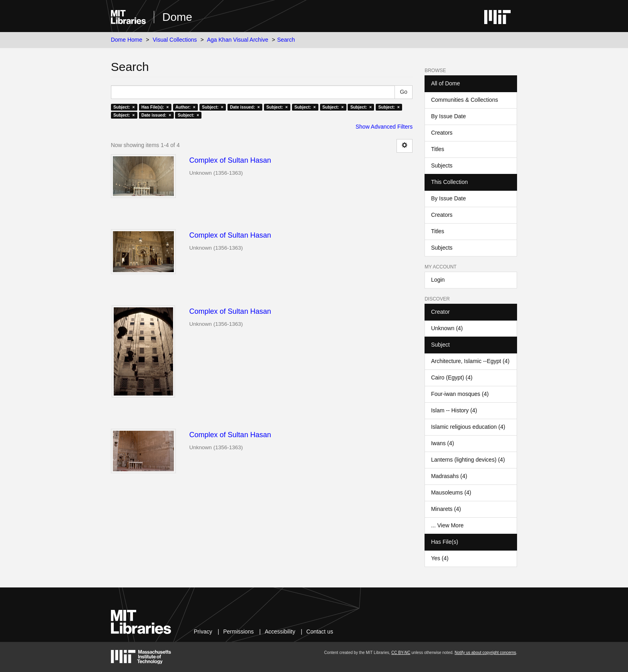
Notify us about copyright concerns (485, 653)
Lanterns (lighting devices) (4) (468, 460)
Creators (442, 133)
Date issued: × (245, 107)
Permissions (238, 632)
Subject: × (124, 107)
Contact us (320, 632)
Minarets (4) (446, 509)
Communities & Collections (464, 100)
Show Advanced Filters (384, 127)
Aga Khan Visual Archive (238, 40)
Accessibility (280, 632)
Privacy (203, 632)
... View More (447, 525)
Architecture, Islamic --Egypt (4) (470, 361)
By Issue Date (448, 116)
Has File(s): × (155, 107)
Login (438, 280)
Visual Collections (175, 40)
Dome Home (127, 40)
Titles (438, 149)
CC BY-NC (401, 653)
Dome (177, 17)
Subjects (442, 165)
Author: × (185, 107)
